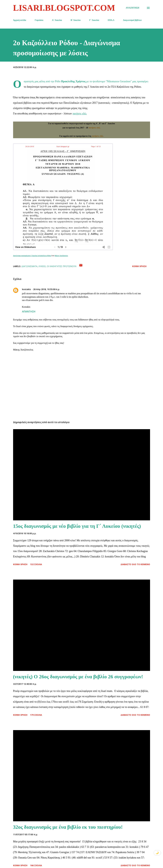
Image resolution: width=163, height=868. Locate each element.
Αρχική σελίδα (20, 20)
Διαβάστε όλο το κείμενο (135, 564)
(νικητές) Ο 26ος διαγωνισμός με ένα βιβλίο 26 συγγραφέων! (78, 677)
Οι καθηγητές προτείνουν (62, 266)
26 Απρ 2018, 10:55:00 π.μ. (47, 289)
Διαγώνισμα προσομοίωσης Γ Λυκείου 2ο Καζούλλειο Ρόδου (32, 256)
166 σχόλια (36, 865)
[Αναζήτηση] (133, 8)
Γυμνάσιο (39, 20)
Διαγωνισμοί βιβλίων (132, 20)
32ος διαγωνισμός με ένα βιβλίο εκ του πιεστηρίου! (68, 827)
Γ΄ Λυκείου (94, 20)
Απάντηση (29, 311)
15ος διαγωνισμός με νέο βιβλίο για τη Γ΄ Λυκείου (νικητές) (77, 526)
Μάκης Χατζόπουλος (61, 256)
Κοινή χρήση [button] (139, 266)
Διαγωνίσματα (29, 266)
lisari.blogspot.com (64, 8)
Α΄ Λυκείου (57, 20)
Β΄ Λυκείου (76, 20)
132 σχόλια (36, 564)
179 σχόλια (36, 715)
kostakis (26, 289)
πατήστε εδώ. (80, 114)
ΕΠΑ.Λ (111, 20)
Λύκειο (42, 266)
